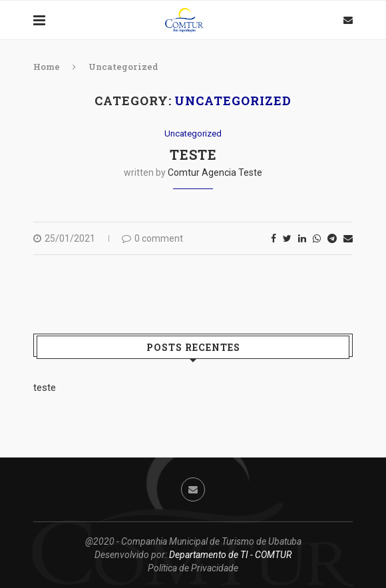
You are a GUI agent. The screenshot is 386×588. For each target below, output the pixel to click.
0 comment (152, 238)
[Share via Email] (348, 238)
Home (47, 67)
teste (193, 154)
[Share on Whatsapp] (317, 238)
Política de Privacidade (193, 568)
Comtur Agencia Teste (215, 172)
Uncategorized (193, 134)
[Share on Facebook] (274, 238)
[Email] (348, 20)
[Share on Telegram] (332, 238)
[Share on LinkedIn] (302, 238)
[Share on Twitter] (287, 238)
